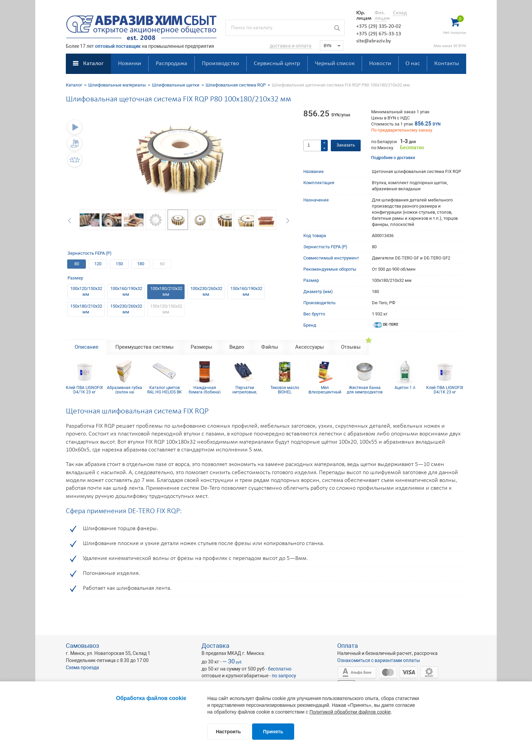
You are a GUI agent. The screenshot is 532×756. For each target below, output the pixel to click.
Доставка (215, 646)
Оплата (348, 646)
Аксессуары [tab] (310, 347)
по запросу (284, 676)
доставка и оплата (291, 46)
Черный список (335, 64)
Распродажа (172, 64)
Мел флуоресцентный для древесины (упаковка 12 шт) (325, 390)
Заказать (346, 145)
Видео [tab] (237, 347)
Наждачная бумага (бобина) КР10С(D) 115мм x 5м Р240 (205, 390)
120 (98, 264)
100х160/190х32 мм (126, 291)
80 (77, 264)
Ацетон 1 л (405, 388)
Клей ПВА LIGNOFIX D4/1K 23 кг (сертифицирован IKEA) (84, 390)
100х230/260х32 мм (206, 291)
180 (141, 264)
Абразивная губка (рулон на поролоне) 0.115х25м (125, 390)
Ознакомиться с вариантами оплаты (379, 660)
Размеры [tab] (202, 347)
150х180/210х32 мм (86, 309)
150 (119, 264)
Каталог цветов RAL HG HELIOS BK (165, 390)
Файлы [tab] (270, 347)
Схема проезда (82, 667)
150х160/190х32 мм (246, 291)
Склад (400, 13)
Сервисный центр (277, 64)
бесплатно (280, 669)
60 (162, 264)
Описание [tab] (87, 347)
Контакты (447, 64)
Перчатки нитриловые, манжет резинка (245, 390)
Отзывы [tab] (351, 347)
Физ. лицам (381, 16)
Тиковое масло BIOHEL (285, 390)
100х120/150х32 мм (86, 291)
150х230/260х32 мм (126, 309)
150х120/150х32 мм (166, 309)
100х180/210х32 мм (166, 291)
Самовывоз (82, 646)
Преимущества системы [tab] (145, 347)
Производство (221, 64)
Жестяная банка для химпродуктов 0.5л (365, 390)
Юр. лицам (362, 16)
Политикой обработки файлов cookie (350, 712)
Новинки (130, 64)
